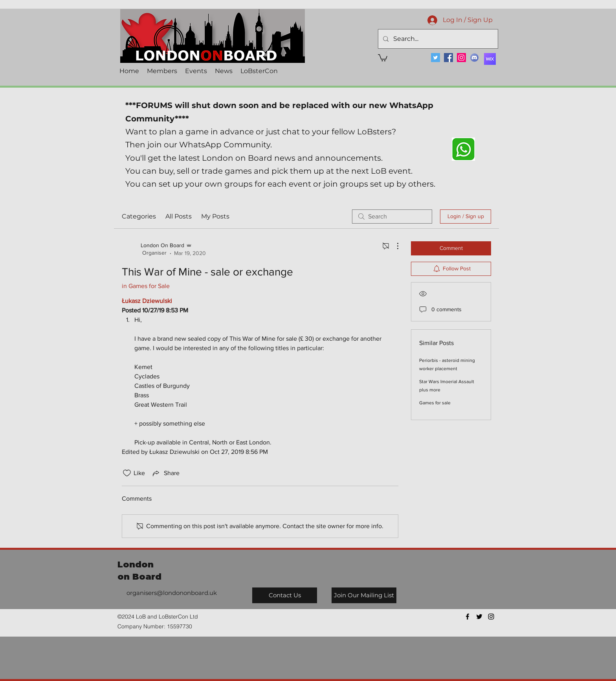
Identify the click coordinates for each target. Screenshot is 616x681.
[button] (383, 57)
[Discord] (474, 58)
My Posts (215, 216)
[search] (392, 217)
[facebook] (467, 617)
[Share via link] (165, 473)
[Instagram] (461, 58)
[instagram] (491, 617)
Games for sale (435, 403)
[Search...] (437, 39)
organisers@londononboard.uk (172, 593)
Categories (139, 216)
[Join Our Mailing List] (364, 595)
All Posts (179, 216)
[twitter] (479, 617)
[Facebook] (448, 58)
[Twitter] (435, 58)
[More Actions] (394, 246)
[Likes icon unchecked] (127, 473)
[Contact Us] (285, 595)
